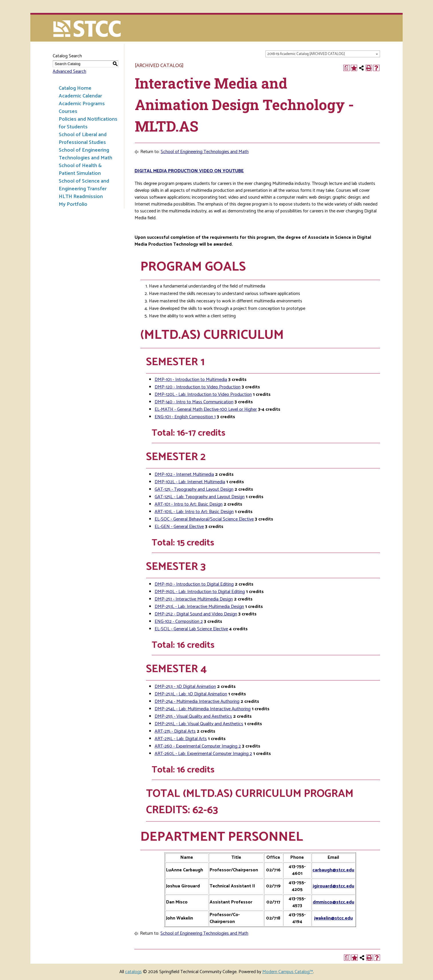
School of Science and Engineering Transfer (84, 185)
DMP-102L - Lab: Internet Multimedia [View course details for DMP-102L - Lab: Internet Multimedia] (190, 482)
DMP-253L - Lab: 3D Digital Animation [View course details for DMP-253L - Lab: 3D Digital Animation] (191, 694)
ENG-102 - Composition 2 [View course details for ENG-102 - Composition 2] (179, 622)
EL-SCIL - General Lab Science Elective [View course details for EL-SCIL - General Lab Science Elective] (191, 629)
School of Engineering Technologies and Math (85, 154)
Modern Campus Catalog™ (288, 972)
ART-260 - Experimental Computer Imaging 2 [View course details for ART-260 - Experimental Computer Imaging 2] (198, 746)
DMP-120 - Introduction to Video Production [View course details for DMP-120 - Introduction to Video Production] (198, 387)
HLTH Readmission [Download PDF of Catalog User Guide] (81, 197)
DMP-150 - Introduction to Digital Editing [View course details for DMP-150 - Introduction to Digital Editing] (194, 584)
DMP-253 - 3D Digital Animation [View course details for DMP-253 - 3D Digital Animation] (185, 687)
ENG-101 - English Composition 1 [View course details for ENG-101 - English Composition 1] (185, 417)
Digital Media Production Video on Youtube (189, 171)
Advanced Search (69, 72)
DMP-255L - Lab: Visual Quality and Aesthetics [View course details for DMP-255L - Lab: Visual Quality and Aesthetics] (199, 724)
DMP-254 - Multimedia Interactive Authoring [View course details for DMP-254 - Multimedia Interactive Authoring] (197, 702)
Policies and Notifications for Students (88, 123)
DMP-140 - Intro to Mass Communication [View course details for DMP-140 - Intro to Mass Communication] (194, 402)
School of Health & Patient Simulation (80, 170)
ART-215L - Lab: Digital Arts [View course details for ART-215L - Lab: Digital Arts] (181, 739)
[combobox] (323, 54)
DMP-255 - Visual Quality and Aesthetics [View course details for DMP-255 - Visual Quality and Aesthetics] (193, 716)
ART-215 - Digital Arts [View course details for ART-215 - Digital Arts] (175, 731)
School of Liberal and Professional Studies (83, 139)
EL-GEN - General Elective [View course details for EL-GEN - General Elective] (179, 527)
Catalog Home (75, 88)
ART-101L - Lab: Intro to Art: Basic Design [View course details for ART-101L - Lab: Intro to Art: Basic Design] (194, 512)
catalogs (133, 972)
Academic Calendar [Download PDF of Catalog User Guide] (80, 96)
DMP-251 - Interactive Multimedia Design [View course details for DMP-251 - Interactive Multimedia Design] (194, 599)
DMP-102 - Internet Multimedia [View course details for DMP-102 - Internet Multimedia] (184, 475)
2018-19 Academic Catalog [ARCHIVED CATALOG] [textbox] (306, 54)
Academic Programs (82, 104)
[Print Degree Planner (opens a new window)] (347, 68)
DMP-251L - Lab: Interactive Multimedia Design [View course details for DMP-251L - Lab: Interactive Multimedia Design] (199, 607)
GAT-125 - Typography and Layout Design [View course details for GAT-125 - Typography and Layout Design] (194, 489)
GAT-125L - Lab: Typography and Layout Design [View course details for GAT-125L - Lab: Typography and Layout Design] (200, 497)
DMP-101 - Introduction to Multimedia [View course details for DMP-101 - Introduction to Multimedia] (191, 380)
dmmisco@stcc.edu (333, 902)
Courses (68, 112)
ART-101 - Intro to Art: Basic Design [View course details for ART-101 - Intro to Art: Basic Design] (189, 504)
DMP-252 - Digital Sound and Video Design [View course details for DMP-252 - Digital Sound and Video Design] (196, 614)
